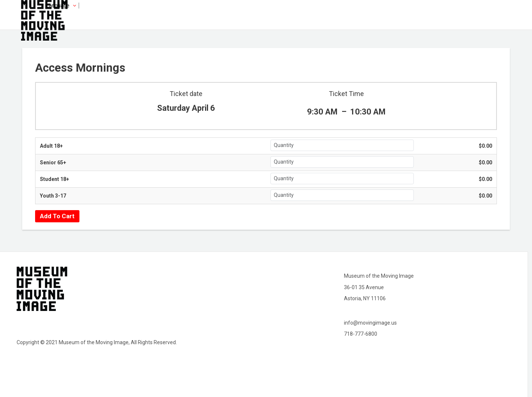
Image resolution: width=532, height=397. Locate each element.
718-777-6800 (361, 334)
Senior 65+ (53, 162)
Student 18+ (54, 179)
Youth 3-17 (53, 196)
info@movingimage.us (370, 323)
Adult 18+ (51, 146)
